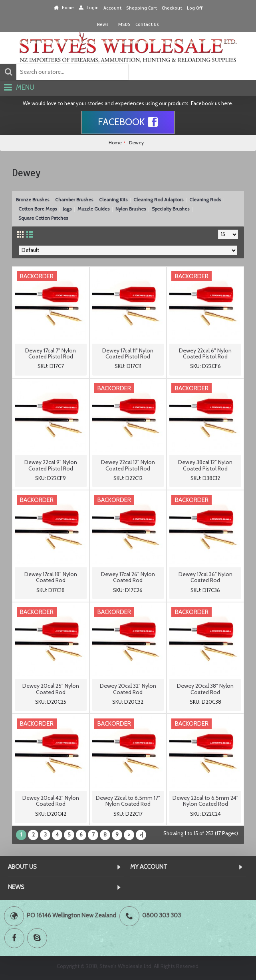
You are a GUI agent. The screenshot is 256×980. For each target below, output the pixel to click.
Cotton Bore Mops (38, 209)
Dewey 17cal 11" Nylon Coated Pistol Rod (128, 353)
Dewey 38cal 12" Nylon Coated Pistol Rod (205, 465)
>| (141, 834)
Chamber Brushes (74, 200)
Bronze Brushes (33, 200)
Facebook (128, 122)
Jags (67, 209)
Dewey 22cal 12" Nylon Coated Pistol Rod (128, 465)
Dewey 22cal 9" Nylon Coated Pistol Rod (51, 465)
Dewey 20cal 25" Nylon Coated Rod (51, 689)
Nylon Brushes (131, 209)
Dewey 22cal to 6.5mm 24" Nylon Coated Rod (205, 801)
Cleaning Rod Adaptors (158, 200)
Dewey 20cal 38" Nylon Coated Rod (205, 689)
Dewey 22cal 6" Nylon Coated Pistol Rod (205, 353)
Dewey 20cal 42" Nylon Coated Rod (51, 801)
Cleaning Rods (205, 200)
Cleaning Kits (113, 200)
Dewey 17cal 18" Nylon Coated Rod (51, 577)
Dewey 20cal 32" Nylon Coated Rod (128, 689)
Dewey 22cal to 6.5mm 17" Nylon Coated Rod (128, 801)
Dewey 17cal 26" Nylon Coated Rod (128, 577)
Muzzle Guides (93, 209)
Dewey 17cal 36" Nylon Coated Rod (205, 577)
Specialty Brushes (171, 209)
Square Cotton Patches (43, 218)
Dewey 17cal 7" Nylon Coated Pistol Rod (51, 353)
